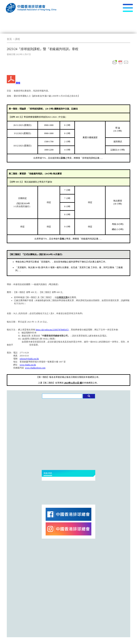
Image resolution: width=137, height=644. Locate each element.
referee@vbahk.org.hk (29, 359)
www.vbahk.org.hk (28, 365)
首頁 (9, 39)
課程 (17, 39)
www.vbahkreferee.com (35, 368)
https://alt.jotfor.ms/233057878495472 (52, 330)
